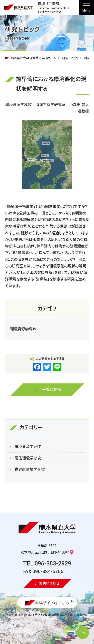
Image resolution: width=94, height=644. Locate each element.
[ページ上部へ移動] (83, 633)
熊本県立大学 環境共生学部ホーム (33, 58)
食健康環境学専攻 (30, 470)
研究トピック (70, 58)
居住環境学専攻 (28, 458)
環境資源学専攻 (23, 329)
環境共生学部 (58, 8)
